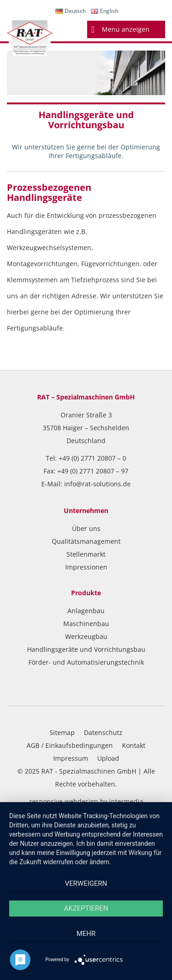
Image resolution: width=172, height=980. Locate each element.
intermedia (126, 801)
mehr (86, 934)
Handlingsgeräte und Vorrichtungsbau (86, 649)
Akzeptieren (86, 908)
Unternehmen (86, 510)
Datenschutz (103, 732)
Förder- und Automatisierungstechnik (86, 662)
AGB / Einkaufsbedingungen (70, 745)
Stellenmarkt (86, 554)
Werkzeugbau (86, 636)
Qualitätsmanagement (86, 541)
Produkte (86, 593)
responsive (46, 801)
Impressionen (86, 567)
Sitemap (62, 732)
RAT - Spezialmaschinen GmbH (89, 771)
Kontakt (134, 745)
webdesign (81, 801)
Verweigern (86, 883)
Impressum (71, 758)
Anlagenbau (86, 611)
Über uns (86, 528)
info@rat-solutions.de (97, 484)
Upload (108, 758)
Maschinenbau (86, 624)
